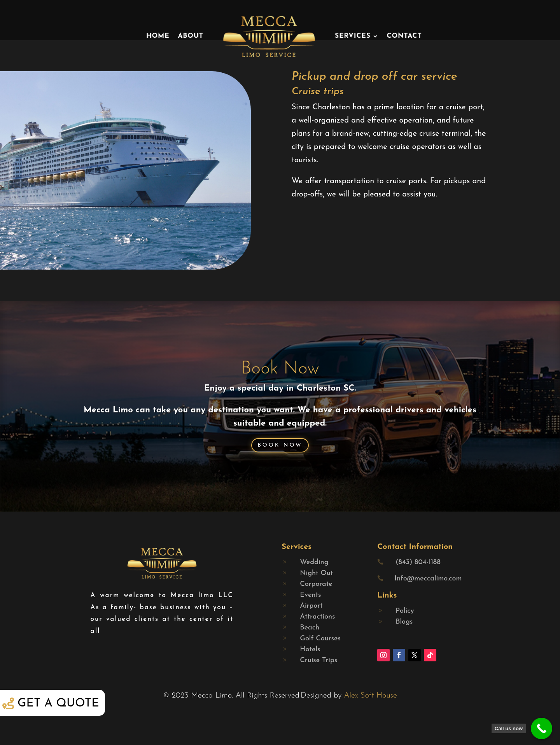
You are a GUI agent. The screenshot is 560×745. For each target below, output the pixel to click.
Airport (311, 606)
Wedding (314, 562)
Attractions (317, 617)
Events (310, 595)
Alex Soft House (370, 696)
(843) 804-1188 (418, 562)
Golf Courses (320, 639)
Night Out (316, 573)
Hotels (310, 649)
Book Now (280, 369)
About (191, 36)
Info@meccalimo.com (428, 579)
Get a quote (58, 704)
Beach (310, 628)
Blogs (404, 622)
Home (158, 36)
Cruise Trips (318, 660)
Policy (405, 611)
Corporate (316, 584)
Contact (404, 36)
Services (353, 36)
